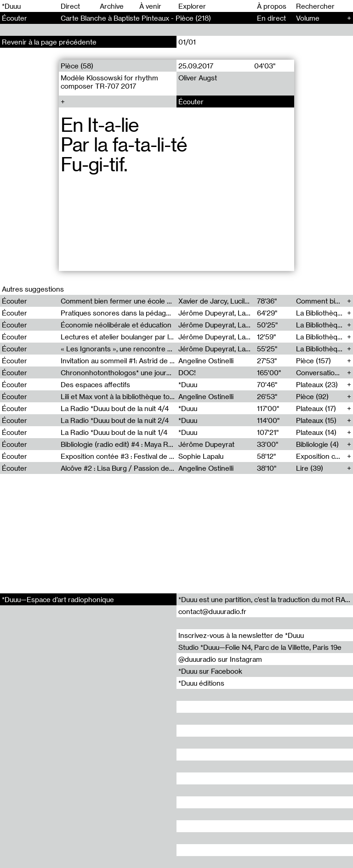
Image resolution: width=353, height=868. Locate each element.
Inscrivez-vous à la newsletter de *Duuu (241, 635)
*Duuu (11, 6)
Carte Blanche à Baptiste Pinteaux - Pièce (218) (136, 18)
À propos (272, 6)
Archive (112, 6)
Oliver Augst (198, 78)
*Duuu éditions (201, 683)
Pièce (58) (77, 66)
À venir (150, 6)
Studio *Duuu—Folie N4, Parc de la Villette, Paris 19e (260, 647)
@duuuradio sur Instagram (220, 659)
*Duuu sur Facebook (210, 671)
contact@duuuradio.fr (212, 611)
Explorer (192, 6)
